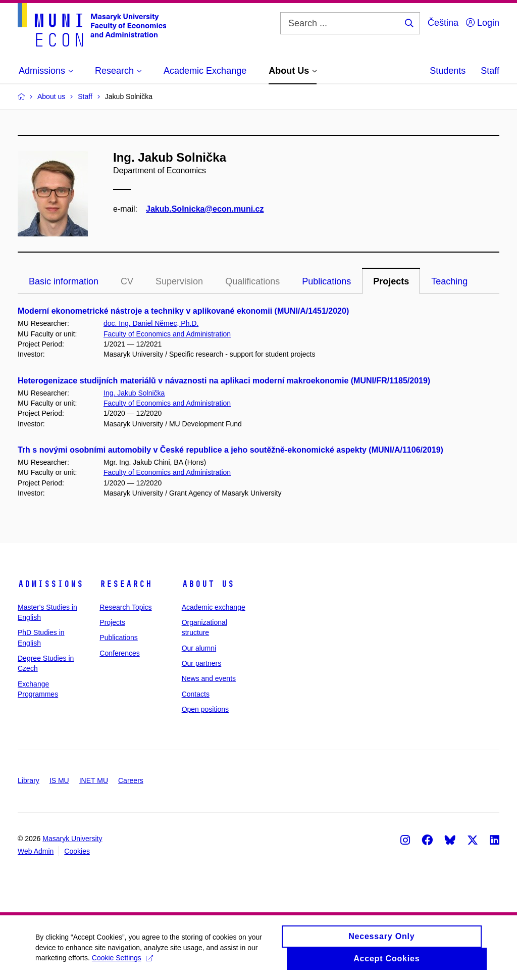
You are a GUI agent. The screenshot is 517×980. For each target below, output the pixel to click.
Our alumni (199, 648)
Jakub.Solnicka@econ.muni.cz (205, 209)
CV (127, 281)
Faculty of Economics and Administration (167, 334)
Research (126, 584)
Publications (326, 281)
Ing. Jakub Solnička (134, 393)
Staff (490, 71)
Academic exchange (214, 607)
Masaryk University (72, 839)
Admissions (50, 584)
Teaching (449, 281)
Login (483, 23)
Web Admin (36, 851)
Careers (131, 780)
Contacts (196, 694)
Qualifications (252, 281)
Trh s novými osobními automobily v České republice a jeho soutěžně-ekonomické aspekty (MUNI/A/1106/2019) (230, 450)
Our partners (202, 663)
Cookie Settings (122, 962)
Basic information (64, 281)
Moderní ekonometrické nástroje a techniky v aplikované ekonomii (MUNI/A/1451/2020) (183, 311)
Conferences (119, 653)
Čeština (443, 23)
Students (448, 71)
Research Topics (125, 607)
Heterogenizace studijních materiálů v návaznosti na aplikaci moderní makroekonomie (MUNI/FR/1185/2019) (224, 381)
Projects (391, 281)
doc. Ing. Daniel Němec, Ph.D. (151, 323)
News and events (209, 678)
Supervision (179, 281)
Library (29, 780)
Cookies (77, 851)
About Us (208, 584)
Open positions (205, 709)
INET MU (94, 780)
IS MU (59, 780)
